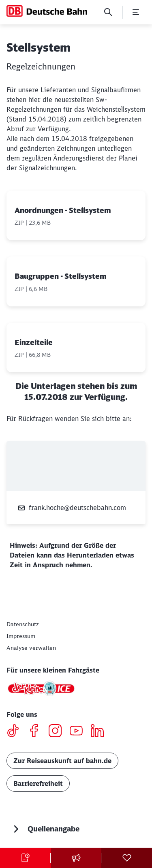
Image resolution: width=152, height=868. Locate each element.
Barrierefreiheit (38, 783)
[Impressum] (21, 636)
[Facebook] (37, 732)
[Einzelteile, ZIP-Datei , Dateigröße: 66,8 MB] (76, 348)
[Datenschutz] (23, 624)
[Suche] (108, 12)
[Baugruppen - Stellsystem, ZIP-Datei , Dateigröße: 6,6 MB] (76, 281)
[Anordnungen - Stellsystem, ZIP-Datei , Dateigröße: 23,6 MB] (76, 216)
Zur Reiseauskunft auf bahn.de (62, 761)
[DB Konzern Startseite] (47, 11)
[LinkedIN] (100, 732)
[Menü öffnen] (136, 12)
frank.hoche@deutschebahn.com (72, 508)
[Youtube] (79, 732)
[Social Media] (127, 858)
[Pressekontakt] (76, 858)
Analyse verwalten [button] (31, 648)
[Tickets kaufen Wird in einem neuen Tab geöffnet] (25, 858)
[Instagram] (58, 732)
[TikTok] (16, 732)
